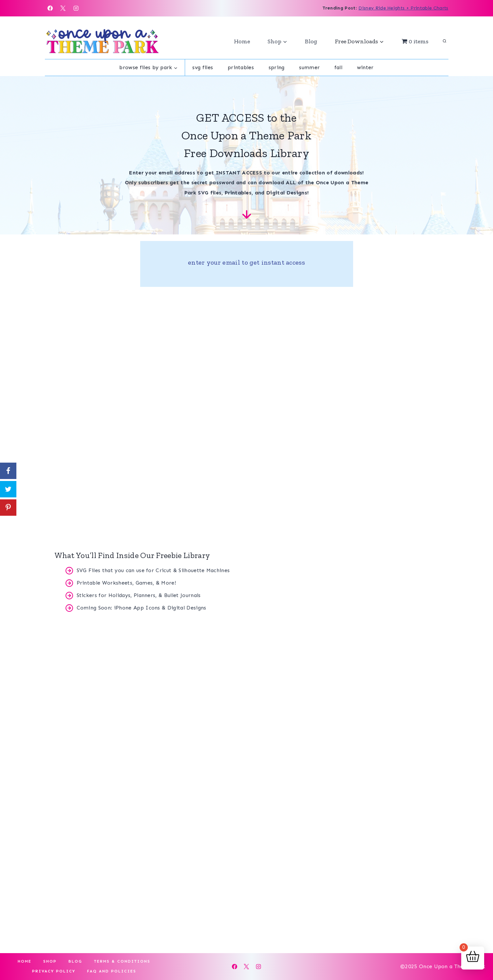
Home (242, 41)
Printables (241, 67)
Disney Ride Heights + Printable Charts (403, 8)
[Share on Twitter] (8, 489)
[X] (63, 8)
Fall (338, 67)
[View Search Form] (445, 41)
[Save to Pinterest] (8, 508)
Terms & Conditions (122, 961)
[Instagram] (76, 8)
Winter (365, 67)
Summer (309, 67)
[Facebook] (50, 8)
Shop (50, 961)
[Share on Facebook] (8, 471)
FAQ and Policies (112, 971)
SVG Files (203, 67)
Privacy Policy (54, 971)
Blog (311, 41)
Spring (277, 67)
